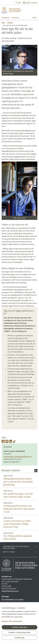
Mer (34, 18)
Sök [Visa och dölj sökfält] (18, 2)
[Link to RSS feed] (36, 471)
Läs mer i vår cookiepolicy (12, 621)
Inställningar (19, 638)
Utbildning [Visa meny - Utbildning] (5, 18)
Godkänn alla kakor (20, 627)
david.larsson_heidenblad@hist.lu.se (18, 457)
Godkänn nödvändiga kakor (19, 632)
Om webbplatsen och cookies (13, 599)
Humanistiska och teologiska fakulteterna (19, 547)
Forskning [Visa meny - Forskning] (15, 18)
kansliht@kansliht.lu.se (10, 591)
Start (3, 23)
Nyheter (10, 23)
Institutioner (19, 552)
